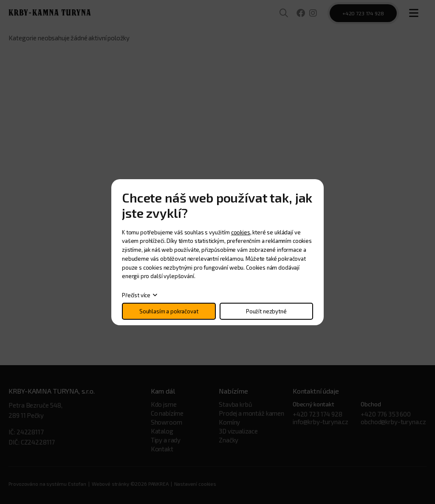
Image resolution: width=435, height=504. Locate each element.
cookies (241, 232)
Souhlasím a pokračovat (169, 311)
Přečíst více (136, 295)
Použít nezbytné (266, 311)
